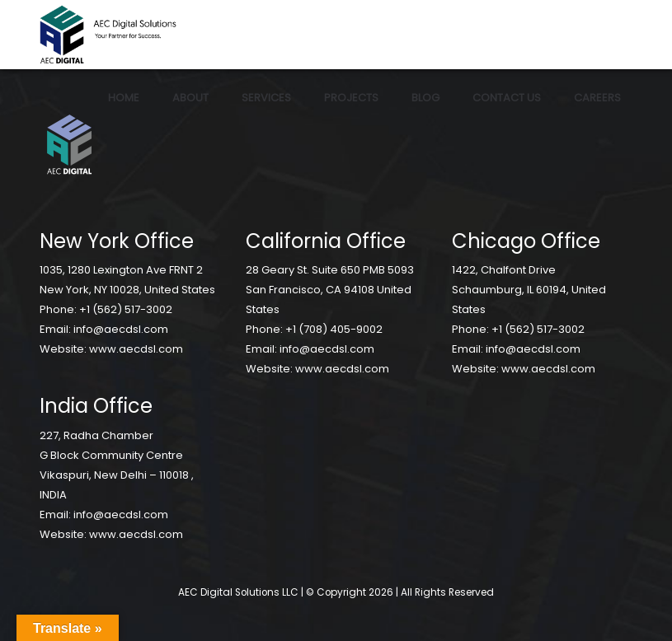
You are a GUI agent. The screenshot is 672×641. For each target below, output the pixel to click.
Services (266, 98)
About (190, 98)
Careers (597, 98)
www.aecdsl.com (136, 349)
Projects (351, 98)
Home (124, 98)
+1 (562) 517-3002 (126, 309)
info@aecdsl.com (121, 329)
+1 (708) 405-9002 (334, 329)
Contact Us (507, 98)
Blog (425, 98)
